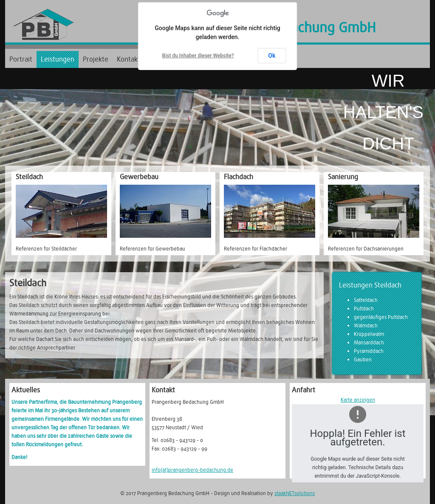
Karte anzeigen (358, 400)
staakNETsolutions (295, 493)
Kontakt (129, 59)
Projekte (96, 59)
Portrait (21, 59)
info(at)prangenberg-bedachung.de (192, 470)
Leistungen (58, 59)
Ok (272, 56)
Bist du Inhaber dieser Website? (198, 56)
